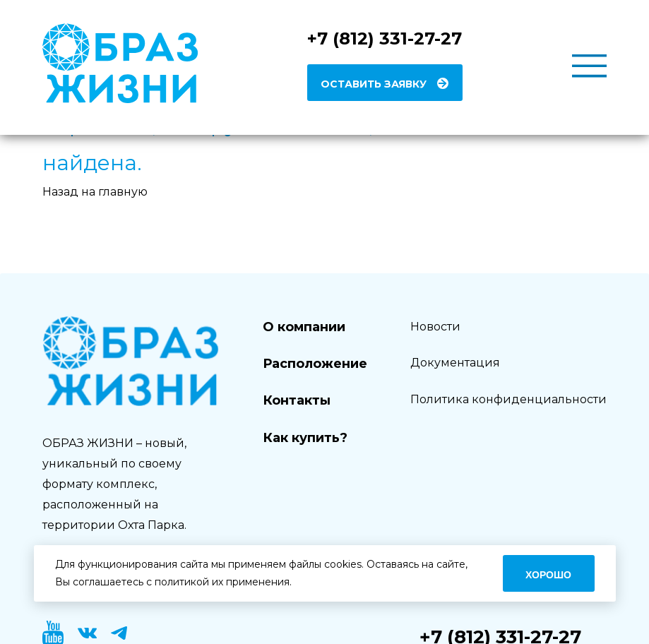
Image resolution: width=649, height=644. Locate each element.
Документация (455, 363)
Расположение (315, 364)
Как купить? (305, 438)
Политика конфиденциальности (508, 399)
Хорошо (548, 575)
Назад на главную (95, 192)
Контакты (297, 400)
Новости (435, 327)
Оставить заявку (374, 84)
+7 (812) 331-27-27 (385, 38)
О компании (304, 327)
